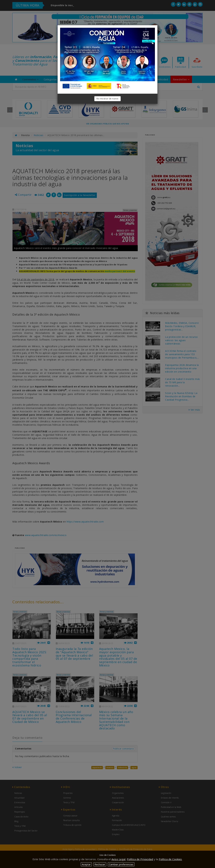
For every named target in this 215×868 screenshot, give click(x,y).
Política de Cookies (170, 859)
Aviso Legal (119, 859)
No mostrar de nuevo (107, 99)
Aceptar (86, 864)
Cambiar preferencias (121, 864)
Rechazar (100, 864)
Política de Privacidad (140, 859)
